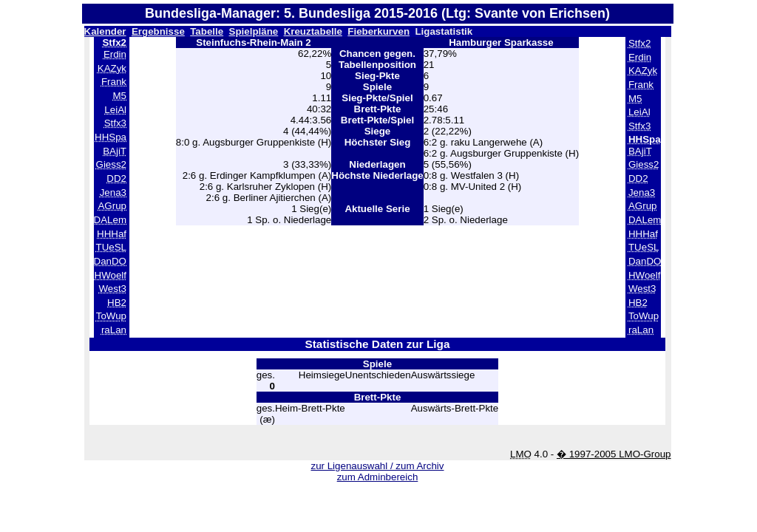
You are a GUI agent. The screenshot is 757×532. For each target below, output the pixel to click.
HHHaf (112, 234)
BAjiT (115, 151)
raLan (114, 330)
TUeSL (111, 247)
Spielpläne (254, 31)
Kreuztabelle (313, 31)
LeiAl (115, 110)
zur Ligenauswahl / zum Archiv (377, 466)
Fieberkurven (378, 31)
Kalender (105, 31)
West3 (112, 289)
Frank (114, 82)
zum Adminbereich (378, 477)
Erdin (115, 54)
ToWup (111, 316)
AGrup (112, 206)
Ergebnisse (158, 31)
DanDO (110, 261)
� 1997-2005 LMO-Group (614, 454)
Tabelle (207, 31)
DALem (110, 220)
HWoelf (111, 275)
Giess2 (111, 164)
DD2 (116, 178)
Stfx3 (115, 123)
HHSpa (111, 137)
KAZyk (112, 68)
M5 (119, 96)
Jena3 (113, 192)
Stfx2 (639, 43)
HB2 (117, 303)
